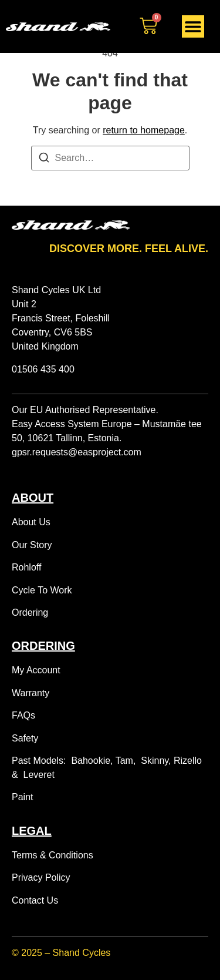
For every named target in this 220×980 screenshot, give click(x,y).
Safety (25, 738)
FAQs (23, 715)
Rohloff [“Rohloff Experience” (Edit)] (26, 567)
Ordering (30, 612)
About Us (31, 522)
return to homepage (144, 130)
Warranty (31, 693)
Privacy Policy (41, 877)
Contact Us (35, 900)
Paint (22, 797)
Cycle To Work (42, 590)
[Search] (44, 160)
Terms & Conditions (53, 855)
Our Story (32, 545)
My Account (36, 670)
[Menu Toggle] (193, 26)
